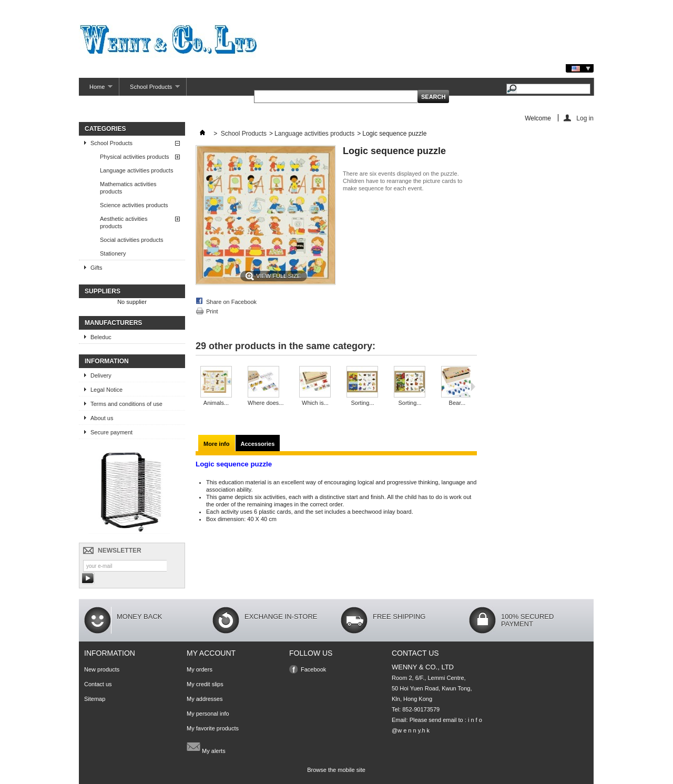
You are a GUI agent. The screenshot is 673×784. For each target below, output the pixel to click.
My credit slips (205, 684)
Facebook (313, 669)
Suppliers (103, 291)
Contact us (98, 684)
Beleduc (101, 337)
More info (217, 444)
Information (107, 361)
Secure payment (111, 432)
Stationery (113, 253)
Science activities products (134, 205)
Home (96, 90)
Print (212, 311)
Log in (585, 118)
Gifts (96, 268)
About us (102, 418)
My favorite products (213, 728)
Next (473, 386)
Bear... (457, 403)
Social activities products (131, 240)
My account (211, 653)
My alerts (206, 747)
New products (102, 669)
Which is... (315, 403)
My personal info (208, 714)
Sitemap (95, 699)
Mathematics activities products (128, 188)
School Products (150, 90)
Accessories (258, 444)
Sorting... (362, 403)
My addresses (205, 699)
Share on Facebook (231, 302)
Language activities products (136, 170)
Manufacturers (113, 323)
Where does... (266, 403)
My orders (200, 669)
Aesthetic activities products (124, 222)
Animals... (216, 403)
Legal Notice (106, 390)
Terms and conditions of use (126, 404)
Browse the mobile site (336, 770)
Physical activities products (134, 157)
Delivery (101, 375)
